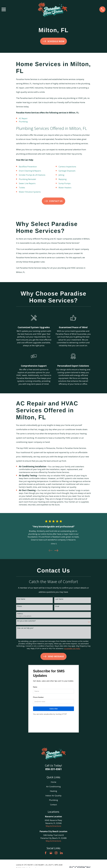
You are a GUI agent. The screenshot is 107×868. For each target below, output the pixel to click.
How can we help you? (25, 628)
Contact (53, 805)
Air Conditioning (53, 787)
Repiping (63, 179)
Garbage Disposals (67, 171)
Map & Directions (53, 826)
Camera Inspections (67, 167)
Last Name (59, 599)
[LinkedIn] (61, 853)
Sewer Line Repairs (27, 183)
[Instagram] (56, 853)
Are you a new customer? (26, 621)
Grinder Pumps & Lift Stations (32, 175)
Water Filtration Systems (30, 192)
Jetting (61, 175)
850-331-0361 (53, 769)
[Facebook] (46, 853)
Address (20, 614)
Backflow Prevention (28, 167)
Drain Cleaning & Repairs (30, 171)
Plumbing (23, 122)
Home (53, 782)
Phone (19, 606)
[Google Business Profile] (51, 853)
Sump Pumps (65, 183)
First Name (21, 599)
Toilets (22, 188)
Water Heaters (65, 188)
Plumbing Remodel (27, 179)
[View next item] (56, 550)
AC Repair (23, 118)
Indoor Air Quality (53, 796)
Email (57, 606)
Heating (53, 791)
